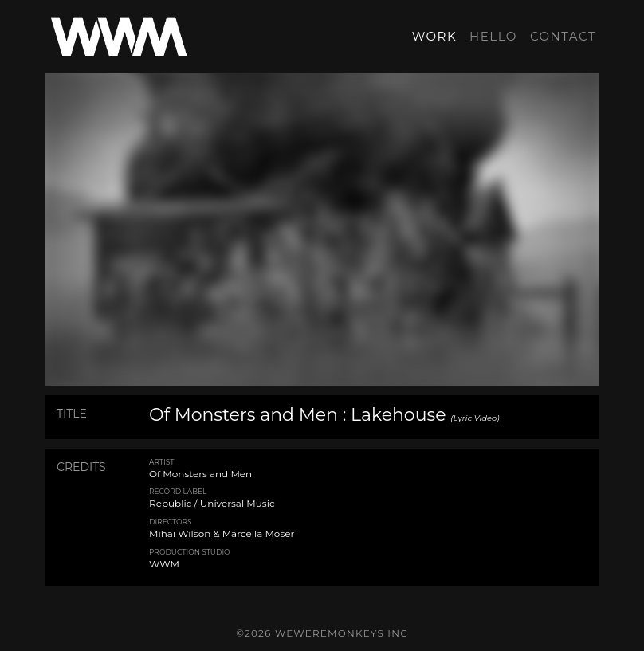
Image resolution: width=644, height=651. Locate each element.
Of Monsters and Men (200, 474)
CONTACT (563, 36)
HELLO (493, 36)
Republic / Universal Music (212, 503)
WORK (434, 36)
